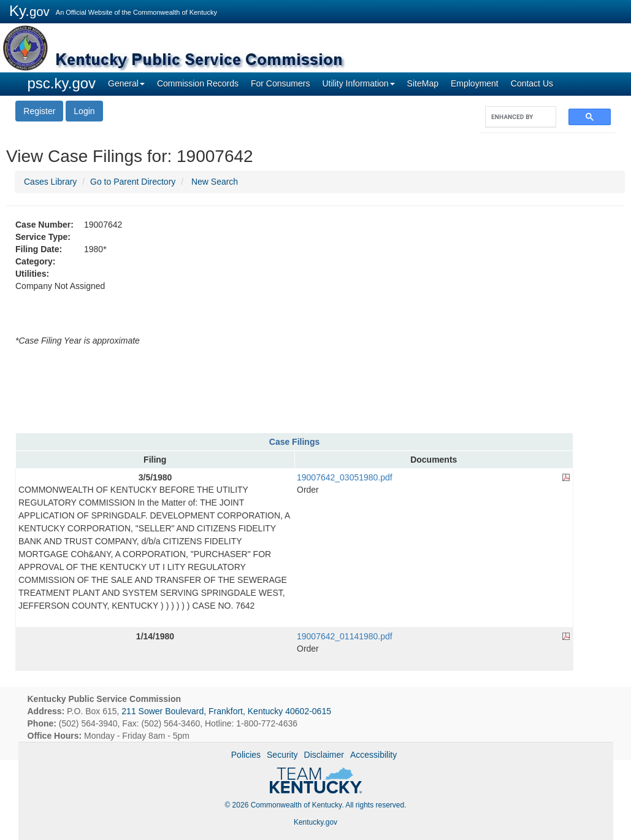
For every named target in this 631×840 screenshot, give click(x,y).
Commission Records (198, 83)
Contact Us (532, 83)
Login (84, 111)
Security (282, 755)
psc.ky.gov (62, 83)
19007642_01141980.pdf (345, 636)
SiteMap (423, 83)
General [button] (126, 83)
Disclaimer (324, 755)
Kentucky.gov (315, 822)
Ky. (29, 11)
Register (39, 111)
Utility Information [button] (358, 83)
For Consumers (280, 83)
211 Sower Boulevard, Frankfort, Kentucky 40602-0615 (226, 711)
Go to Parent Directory (133, 182)
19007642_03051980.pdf (345, 477)
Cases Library (50, 182)
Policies (246, 755)
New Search (215, 182)
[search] (514, 117)
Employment (475, 83)
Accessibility (373, 755)
